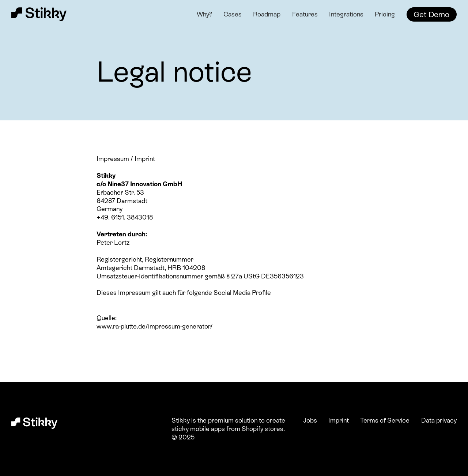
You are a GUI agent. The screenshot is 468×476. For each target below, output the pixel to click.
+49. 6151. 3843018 (125, 217)
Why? (204, 14)
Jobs (310, 420)
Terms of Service (385, 420)
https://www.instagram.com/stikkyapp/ (153, 301)
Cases (233, 14)
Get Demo (431, 14)
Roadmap (267, 14)
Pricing (385, 14)
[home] (40, 15)
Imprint (339, 420)
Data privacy (439, 420)
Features (305, 14)
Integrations (346, 14)
